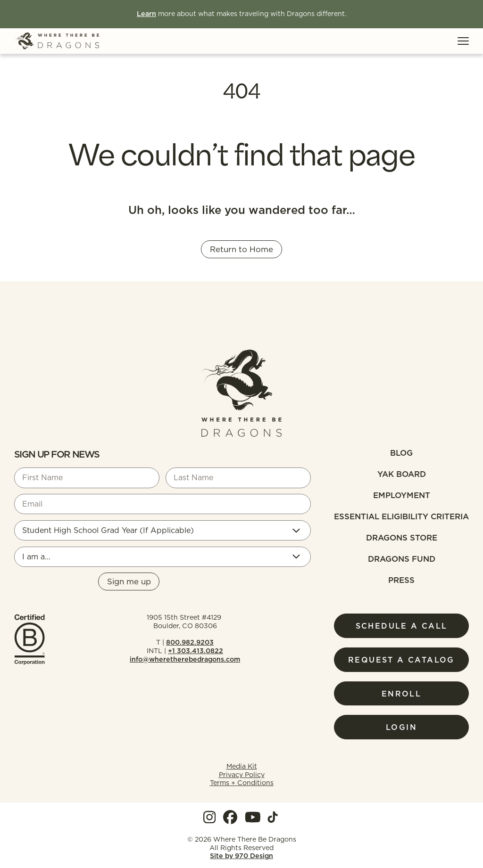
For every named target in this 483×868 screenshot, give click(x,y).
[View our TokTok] (273, 817)
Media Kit (242, 766)
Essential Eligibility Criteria (401, 516)
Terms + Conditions (242, 783)
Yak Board (402, 474)
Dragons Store (402, 538)
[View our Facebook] (230, 817)
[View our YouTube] (253, 817)
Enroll (401, 694)
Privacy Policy (242, 775)
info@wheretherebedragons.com (185, 659)
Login (401, 727)
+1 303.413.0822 (196, 651)
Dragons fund (402, 559)
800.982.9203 (190, 642)
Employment (402, 495)
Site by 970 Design (241, 856)
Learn (146, 14)
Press (401, 580)
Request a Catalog (401, 660)
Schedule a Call (402, 626)
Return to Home (241, 249)
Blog (401, 453)
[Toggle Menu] (463, 41)
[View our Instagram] (209, 817)
